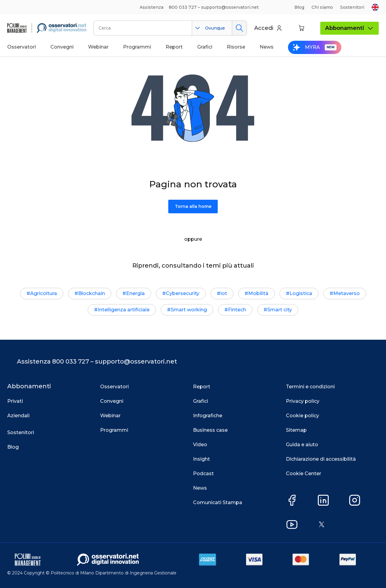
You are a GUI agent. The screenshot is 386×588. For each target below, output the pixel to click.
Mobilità (258, 293)
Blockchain (92, 293)
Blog (299, 7)
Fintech (237, 310)
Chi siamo (322, 7)
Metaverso (346, 293)
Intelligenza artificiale (124, 310)
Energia (135, 293)
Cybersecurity (183, 293)
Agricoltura (44, 293)
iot (224, 293)
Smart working (189, 310)
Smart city (280, 310)
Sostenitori (352, 7)
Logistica (301, 293)
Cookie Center (304, 474)
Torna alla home (193, 206)
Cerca (239, 28)
